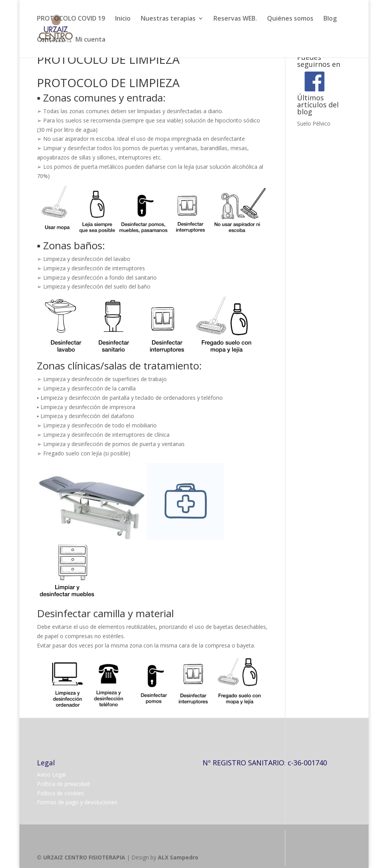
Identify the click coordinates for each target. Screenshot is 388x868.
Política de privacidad (63, 784)
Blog (330, 19)
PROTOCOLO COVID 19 (71, 19)
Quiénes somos (290, 19)
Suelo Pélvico (314, 123)
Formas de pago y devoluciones (77, 802)
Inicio (123, 19)
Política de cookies (60, 793)
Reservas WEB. (235, 19)
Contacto (51, 40)
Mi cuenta (90, 40)
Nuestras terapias (168, 19)
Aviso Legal (51, 774)
